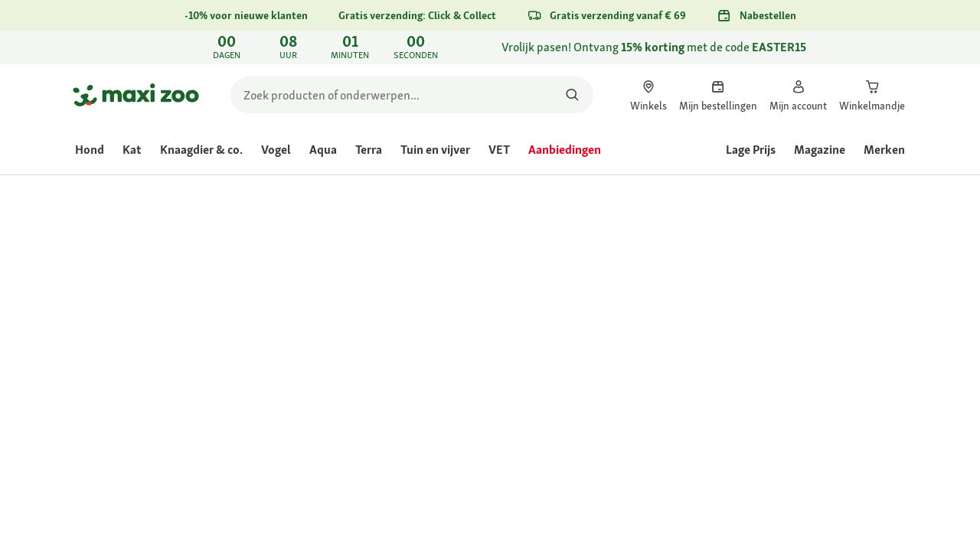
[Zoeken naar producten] (572, 95)
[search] (412, 95)
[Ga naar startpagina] (136, 95)
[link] (490, 47)
